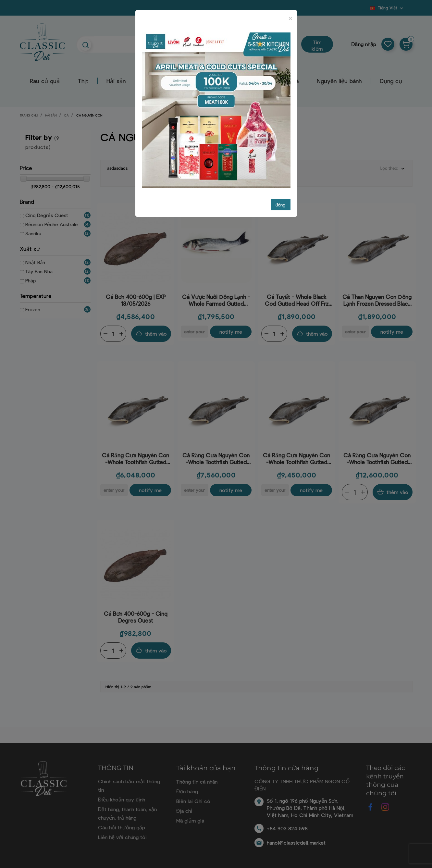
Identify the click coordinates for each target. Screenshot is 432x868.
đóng (281, 205)
